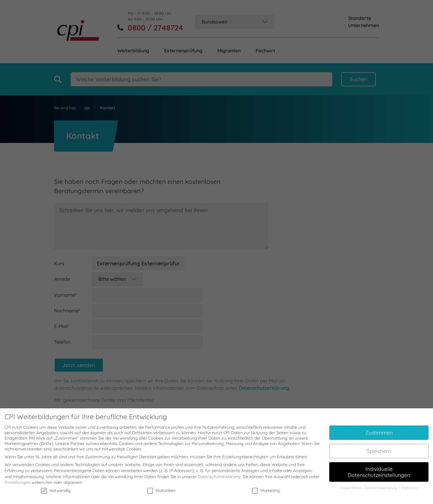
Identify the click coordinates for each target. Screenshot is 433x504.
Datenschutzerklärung (219, 473)
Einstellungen (17, 479)
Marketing (266, 487)
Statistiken (161, 487)
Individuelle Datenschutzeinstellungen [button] (379, 468)
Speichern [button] (379, 447)
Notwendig (56, 487)
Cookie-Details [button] (351, 484)
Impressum (409, 484)
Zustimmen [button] (379, 428)
